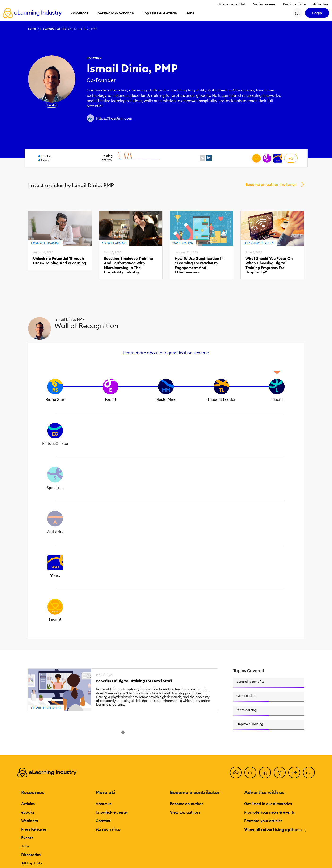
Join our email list (232, 4)
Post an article (294, 4)
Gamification (183, 243)
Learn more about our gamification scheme (166, 353)
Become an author (186, 804)
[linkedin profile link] (209, 158)
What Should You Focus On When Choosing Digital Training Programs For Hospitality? (269, 265)
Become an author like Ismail (271, 184)
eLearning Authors (55, 29)
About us (103, 804)
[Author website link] (90, 118)
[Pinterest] (294, 773)
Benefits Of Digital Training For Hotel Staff (134, 681)
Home (32, 29)
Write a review (264, 4)
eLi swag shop (108, 829)
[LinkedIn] (265, 773)
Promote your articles (263, 821)
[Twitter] (250, 773)
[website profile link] (202, 158)
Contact (103, 821)
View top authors (185, 812)
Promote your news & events (269, 812)
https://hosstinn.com (114, 118)
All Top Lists (32, 863)
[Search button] (298, 13)
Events (27, 838)
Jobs (25, 846)
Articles (28, 804)
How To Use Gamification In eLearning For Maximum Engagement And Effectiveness (199, 265)
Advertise (321, 4)
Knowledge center (112, 812)
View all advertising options (275, 829)
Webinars (29, 821)
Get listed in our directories (268, 804)
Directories (31, 855)
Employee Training (46, 243)
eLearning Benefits (259, 243)
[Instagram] (309, 773)
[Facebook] (236, 773)
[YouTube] (280, 773)
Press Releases (34, 829)
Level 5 (52, 105)
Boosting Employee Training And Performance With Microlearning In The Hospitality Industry (128, 265)
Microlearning (114, 243)
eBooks (28, 812)
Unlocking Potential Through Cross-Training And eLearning (60, 261)
